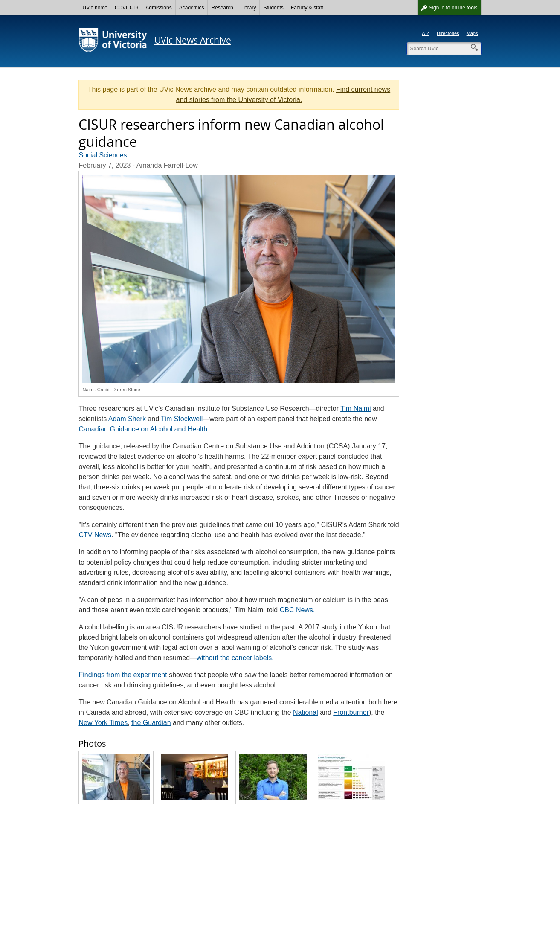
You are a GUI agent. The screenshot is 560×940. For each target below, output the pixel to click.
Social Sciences (103, 155)
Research (222, 8)
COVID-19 (126, 8)
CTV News (95, 535)
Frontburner (351, 712)
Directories (448, 33)
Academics (192, 8)
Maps (472, 33)
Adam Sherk (127, 419)
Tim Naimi (355, 409)
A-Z (426, 33)
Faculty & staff (307, 8)
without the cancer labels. (235, 658)
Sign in (453, 8)
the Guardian (151, 723)
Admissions (158, 8)
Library (248, 8)
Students (273, 8)
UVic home (95, 8)
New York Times (103, 723)
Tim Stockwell (182, 419)
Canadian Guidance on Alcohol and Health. (144, 429)
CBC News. (297, 610)
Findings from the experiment (123, 675)
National (306, 712)
